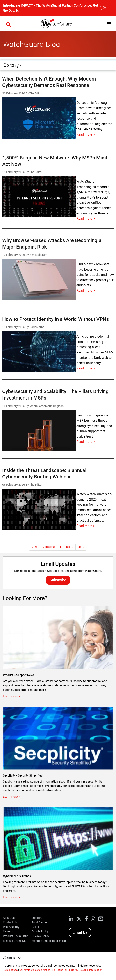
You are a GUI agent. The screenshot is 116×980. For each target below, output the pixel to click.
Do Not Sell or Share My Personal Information (77, 970)
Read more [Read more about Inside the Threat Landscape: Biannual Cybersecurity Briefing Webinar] (84, 526)
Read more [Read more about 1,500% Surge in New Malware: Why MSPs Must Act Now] (84, 218)
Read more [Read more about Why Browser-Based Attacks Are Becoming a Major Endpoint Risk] (84, 291)
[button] (109, 24)
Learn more (10, 696)
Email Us (80, 932)
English (12, 958)
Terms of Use (10, 970)
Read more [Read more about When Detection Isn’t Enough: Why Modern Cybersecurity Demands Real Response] (84, 134)
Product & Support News (19, 675)
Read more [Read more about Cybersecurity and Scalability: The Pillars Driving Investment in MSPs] (84, 442)
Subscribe (58, 580)
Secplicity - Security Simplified (23, 775)
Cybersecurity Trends (17, 876)
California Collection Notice (35, 970)
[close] (103, 8)
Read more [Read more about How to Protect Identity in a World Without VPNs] (84, 368)
